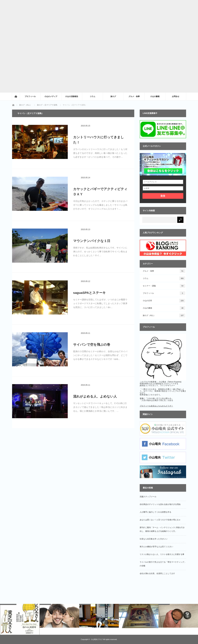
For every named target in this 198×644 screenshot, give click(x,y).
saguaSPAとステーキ (89, 293)
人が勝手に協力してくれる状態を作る (155, 512)
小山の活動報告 (72, 96)
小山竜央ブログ (97, 639)
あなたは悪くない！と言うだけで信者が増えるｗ (160, 520)
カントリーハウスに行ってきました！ (99, 140)
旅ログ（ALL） (164, 315)
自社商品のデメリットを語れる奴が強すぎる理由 (160, 504)
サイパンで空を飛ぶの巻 (92, 345)
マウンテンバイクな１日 (92, 241)
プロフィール (30, 96)
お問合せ (176, 96)
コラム (93, 96)
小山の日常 (164, 301)
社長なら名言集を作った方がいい (154, 539)
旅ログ (113, 96)
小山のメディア (51, 96)
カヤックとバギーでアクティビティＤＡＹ (100, 192)
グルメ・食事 (134, 96)
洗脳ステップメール (148, 497)
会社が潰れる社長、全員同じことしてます (157, 573)
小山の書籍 (155, 96)
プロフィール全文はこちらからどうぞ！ (156, 406)
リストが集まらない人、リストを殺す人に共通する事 (162, 554)
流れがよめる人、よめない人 (95, 396)
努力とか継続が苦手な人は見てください (156, 547)
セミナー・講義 (164, 286)
